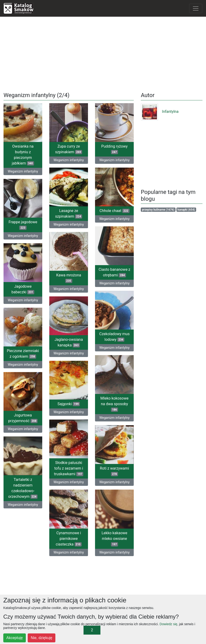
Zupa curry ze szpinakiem (69, 149)
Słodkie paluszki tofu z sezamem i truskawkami (69, 467)
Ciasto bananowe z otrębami (114, 272)
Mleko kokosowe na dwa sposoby (114, 403)
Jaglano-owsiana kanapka (69, 342)
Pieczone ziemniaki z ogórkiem (23, 353)
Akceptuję (15, 638)
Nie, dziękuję (42, 638)
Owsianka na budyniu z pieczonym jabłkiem (23, 155)
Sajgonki (69, 403)
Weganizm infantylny (23, 171)
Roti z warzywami (114, 470)
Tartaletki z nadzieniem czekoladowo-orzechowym (23, 488)
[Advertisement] (103, 53)
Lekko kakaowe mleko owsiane (114, 537)
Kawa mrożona (69, 277)
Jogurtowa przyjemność (23, 418)
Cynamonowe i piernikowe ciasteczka (69, 537)
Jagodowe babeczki (23, 289)
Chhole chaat (114, 210)
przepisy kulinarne (158, 210)
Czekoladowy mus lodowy (114, 336)
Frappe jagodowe (23, 225)
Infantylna (160, 112)
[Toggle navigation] (196, 8)
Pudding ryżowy (114, 149)
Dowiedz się (168, 624)
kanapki (186, 210)
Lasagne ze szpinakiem (69, 213)
